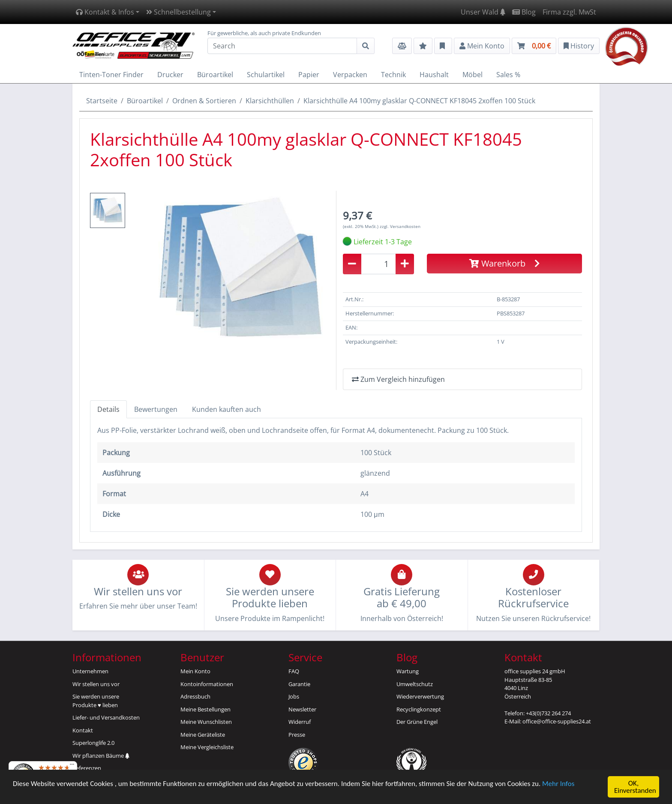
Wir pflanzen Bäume (101, 756)
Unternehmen (90, 671)
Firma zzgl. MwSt (569, 12)
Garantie (299, 684)
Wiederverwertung (420, 696)
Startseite (102, 101)
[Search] (282, 46)
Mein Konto (195, 671)
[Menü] (72, 766)
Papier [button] (309, 75)
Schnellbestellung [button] (178, 12)
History (579, 46)
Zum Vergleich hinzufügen (398, 379)
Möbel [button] (472, 75)
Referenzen (87, 768)
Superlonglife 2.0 (93, 743)
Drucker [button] (170, 75)
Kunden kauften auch (226, 409)
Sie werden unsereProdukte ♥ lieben (96, 701)
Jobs (294, 696)
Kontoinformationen (207, 684)
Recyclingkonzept (419, 709)
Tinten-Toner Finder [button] (111, 75)
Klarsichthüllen (270, 101)
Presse (297, 735)
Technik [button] (393, 75)
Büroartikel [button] (215, 75)
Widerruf (300, 722)
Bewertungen (156, 409)
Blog (524, 12)
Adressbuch (195, 696)
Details (108, 409)
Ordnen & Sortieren (204, 101)
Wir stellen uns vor (96, 684)
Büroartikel (145, 101)
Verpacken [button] (350, 75)
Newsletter (302, 709)
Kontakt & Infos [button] (105, 12)
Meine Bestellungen (205, 709)
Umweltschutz (415, 684)
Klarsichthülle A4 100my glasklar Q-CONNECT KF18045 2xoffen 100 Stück (419, 101)
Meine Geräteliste (203, 735)
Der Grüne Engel (417, 722)
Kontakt (83, 730)
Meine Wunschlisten (206, 722)
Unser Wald (483, 12)
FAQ (294, 671)
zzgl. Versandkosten (400, 226)
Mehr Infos (558, 784)
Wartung (408, 671)
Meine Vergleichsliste (207, 747)
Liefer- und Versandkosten (106, 717)
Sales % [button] (508, 75)
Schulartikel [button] (266, 75)
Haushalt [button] (434, 75)
